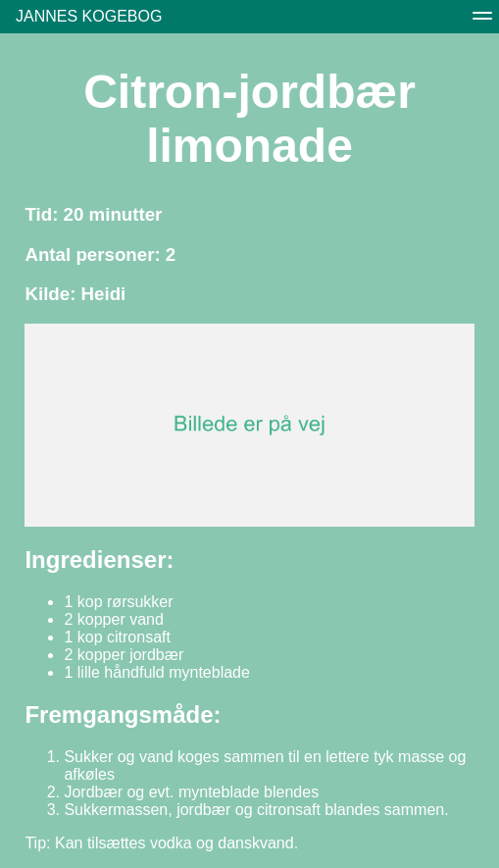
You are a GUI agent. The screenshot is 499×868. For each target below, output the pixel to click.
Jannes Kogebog (89, 16)
